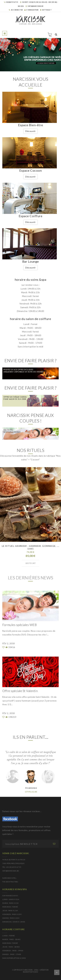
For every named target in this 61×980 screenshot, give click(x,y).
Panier (50, 34)
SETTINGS (45, 10)
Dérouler (57, 972)
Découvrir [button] (30, 131)
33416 (10, 647)
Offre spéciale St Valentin (20, 691)
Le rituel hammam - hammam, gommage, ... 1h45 (31, 547)
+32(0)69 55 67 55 (11, 2)
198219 (11, 717)
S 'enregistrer (32, 10)
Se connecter (16, 10)
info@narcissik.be (35, 6)
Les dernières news (31, 578)
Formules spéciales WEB (19, 625)
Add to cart (31, 563)
